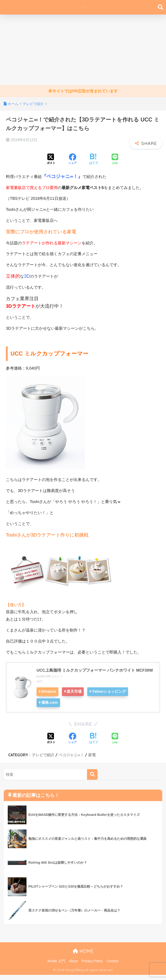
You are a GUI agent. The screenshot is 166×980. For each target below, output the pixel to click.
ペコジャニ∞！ (71, 760)
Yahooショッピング (112, 697)
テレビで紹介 (43, 760)
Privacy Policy (92, 966)
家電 (92, 760)
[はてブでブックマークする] (94, 159)
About (73, 966)
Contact (113, 966)
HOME (83, 956)
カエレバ (57, 682)
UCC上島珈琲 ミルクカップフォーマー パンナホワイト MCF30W (89, 673)
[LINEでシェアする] (115, 160)
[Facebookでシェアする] (72, 159)
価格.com (50, 708)
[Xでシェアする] (51, 159)
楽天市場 (76, 697)
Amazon (49, 697)
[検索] (92, 780)
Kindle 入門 (56, 966)
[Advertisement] (83, 50)
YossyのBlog (84, 7)
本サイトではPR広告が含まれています (83, 91)
